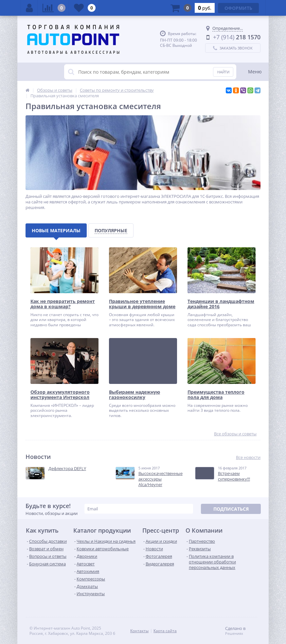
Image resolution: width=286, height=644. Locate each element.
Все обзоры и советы (235, 434)
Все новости (248, 457)
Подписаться (231, 509)
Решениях (234, 634)
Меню (255, 72)
